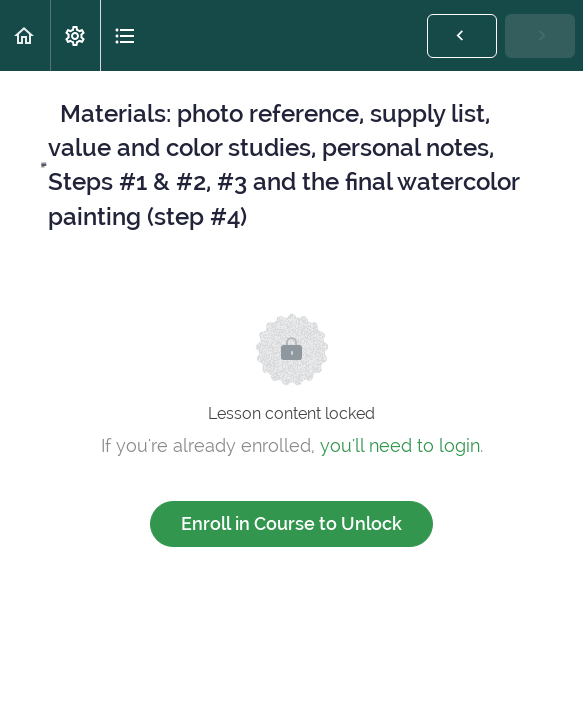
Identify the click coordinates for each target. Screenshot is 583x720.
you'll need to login (400, 445)
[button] (25, 35)
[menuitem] (75, 35)
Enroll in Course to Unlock (291, 523)
